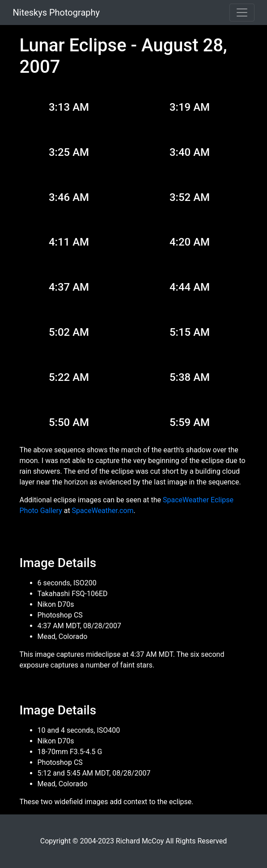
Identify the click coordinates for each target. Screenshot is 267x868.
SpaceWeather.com (103, 511)
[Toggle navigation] (242, 13)
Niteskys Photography (56, 13)
